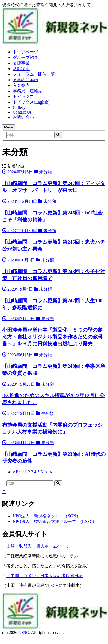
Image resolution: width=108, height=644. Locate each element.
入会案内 (21, 85)
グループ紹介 (25, 57)
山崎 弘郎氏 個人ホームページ (38, 546)
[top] (4, 492)
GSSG (24, 632)
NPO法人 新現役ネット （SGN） (47, 516)
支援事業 (21, 63)
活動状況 (21, 69)
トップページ (25, 52)
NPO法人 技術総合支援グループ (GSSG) (53, 521)
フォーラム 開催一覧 (34, 74)
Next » (46, 472)
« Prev (18, 472)
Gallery (19, 107)
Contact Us (22, 112)
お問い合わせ (25, 117)
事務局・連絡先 (28, 91)
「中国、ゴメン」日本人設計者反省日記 (44, 576)
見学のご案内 (25, 80)
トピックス (23, 96)
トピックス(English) (31, 102)
